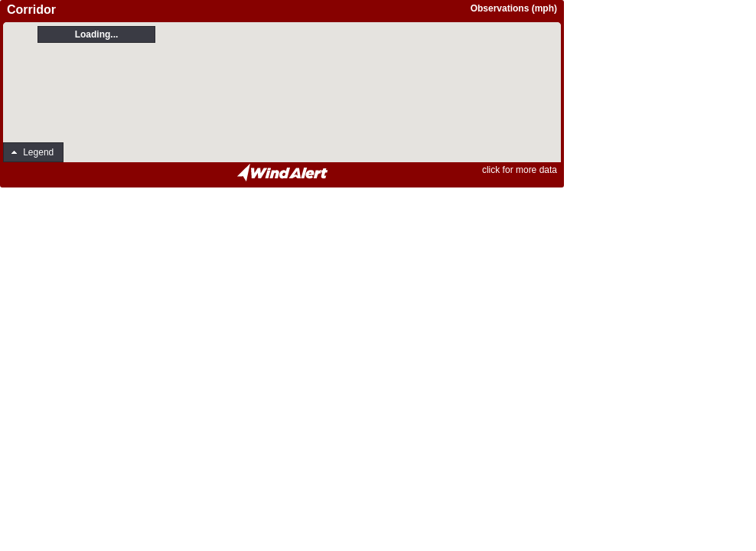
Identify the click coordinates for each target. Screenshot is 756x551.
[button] (33, 152)
